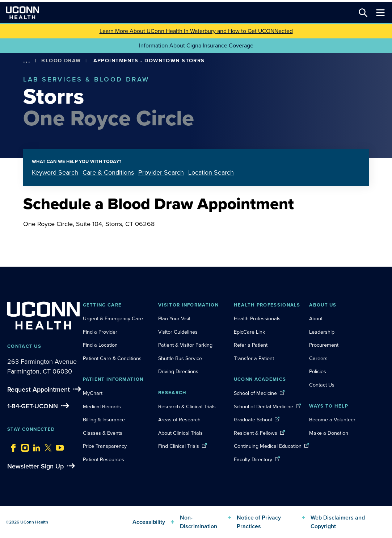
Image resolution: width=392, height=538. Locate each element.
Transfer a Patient (254, 358)
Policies (318, 371)
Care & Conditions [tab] (108, 172)
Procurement (324, 345)
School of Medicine (255, 393)
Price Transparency (105, 446)
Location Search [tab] (211, 172)
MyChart (93, 393)
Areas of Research (180, 420)
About (316, 318)
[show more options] (27, 61)
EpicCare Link (249, 332)
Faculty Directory (253, 459)
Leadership (322, 332)
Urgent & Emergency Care (113, 318)
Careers (318, 358)
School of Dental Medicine (264, 406)
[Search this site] (363, 13)
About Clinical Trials (180, 433)
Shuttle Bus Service (180, 358)
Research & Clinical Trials (187, 406)
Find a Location (100, 345)
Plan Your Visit (174, 318)
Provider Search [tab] (161, 172)
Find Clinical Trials (179, 446)
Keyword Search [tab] (55, 172)
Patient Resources (104, 459)
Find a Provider (100, 332)
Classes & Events (103, 433)
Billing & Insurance (104, 420)
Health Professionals (257, 318)
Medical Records (102, 406)
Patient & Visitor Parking (185, 345)
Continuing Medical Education (268, 446)
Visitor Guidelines (178, 332)
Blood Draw (61, 61)
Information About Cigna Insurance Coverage (196, 45)
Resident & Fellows (256, 433)
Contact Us (322, 385)
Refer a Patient (251, 345)
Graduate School (253, 420)
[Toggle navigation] (380, 13)
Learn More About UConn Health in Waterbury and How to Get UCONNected (196, 31)
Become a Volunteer (332, 420)
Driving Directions (178, 371)
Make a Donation (329, 433)
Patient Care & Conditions (112, 358)
